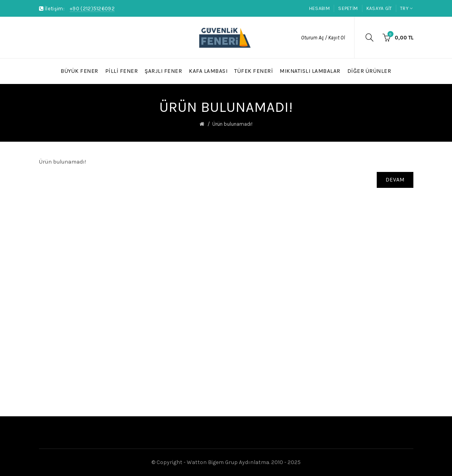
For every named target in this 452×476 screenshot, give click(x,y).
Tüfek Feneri (253, 71)
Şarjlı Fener (163, 71)
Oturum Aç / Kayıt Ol (323, 38)
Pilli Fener (122, 71)
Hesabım (319, 8)
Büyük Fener (79, 71)
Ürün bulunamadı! (232, 124)
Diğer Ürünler (369, 71)
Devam (395, 180)
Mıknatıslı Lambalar (310, 71)
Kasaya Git (379, 8)
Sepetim (348, 8)
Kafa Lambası (208, 71)
